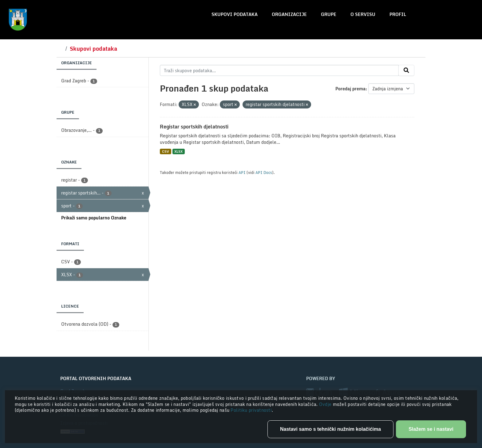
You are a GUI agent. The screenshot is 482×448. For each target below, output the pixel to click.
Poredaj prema (350, 89)
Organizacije (289, 14)
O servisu (363, 14)
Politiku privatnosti (251, 410)
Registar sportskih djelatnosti (194, 127)
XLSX (178, 151)
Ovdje (326, 404)
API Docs (264, 172)
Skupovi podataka (235, 14)
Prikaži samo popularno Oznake (94, 218)
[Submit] (406, 70)
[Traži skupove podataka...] (279, 70)
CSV (166, 151)
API (242, 172)
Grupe (329, 14)
